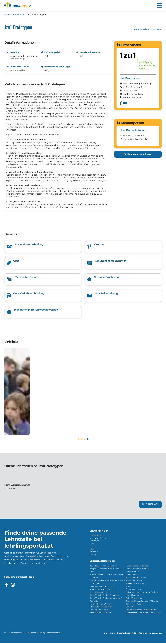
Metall (129, 587)
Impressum (109, 634)
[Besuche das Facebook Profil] (6, 585)
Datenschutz (123, 634)
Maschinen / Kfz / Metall (136, 578)
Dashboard (94, 555)
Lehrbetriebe (20, 15)
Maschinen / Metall (134, 581)
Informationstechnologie (100, 613)
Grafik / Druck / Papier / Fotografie (104, 596)
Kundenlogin (155, 634)
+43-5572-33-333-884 (134, 136)
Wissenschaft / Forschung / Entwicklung (143, 613)
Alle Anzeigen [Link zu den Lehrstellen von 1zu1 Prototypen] (150, 505)
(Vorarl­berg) (145, 84)
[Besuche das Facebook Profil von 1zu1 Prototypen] (121, 103)
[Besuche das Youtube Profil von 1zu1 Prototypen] (125, 103)
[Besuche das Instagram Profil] (13, 585)
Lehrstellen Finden (98, 539)
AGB (134, 634)
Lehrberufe (94, 541)
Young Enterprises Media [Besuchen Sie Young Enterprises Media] (51, 634)
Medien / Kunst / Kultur (136, 584)
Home (8, 15)
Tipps (92, 550)
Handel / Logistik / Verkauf (101, 605)
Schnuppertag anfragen (138, 154)
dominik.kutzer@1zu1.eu (136, 139)
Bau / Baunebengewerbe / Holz (103, 567)
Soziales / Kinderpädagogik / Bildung (142, 602)
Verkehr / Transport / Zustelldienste (141, 610)
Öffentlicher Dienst (134, 590)
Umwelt (129, 608)
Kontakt (143, 634)
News (92, 544)
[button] (160, 5)
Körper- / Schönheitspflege (138, 567)
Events (93, 547)
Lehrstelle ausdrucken (147, 29)
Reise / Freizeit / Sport (135, 599)
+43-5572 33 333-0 (132, 87)
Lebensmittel (132, 575)
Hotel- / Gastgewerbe (99, 610)
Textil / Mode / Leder (135, 605)
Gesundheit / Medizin (99, 593)
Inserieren (94, 552)
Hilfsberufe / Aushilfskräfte (101, 608)
